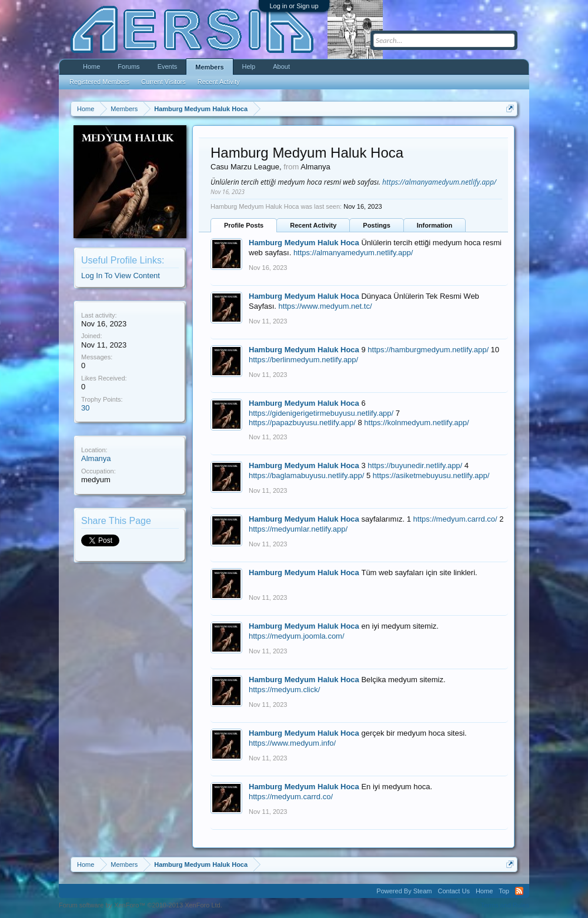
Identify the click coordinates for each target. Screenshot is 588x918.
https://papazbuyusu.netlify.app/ (302, 423)
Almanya (96, 458)
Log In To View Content (121, 276)
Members (209, 67)
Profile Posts (244, 225)
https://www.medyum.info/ (292, 743)
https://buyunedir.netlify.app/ (415, 465)
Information (435, 225)
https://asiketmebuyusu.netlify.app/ (431, 475)
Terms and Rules (505, 905)
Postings (376, 225)
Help (249, 66)
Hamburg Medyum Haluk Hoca (304, 243)
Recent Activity (313, 225)
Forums (128, 66)
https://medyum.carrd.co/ (455, 519)
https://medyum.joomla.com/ (297, 636)
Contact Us (453, 891)
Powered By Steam (404, 891)
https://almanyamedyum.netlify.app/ (439, 182)
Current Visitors (163, 82)
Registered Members (99, 82)
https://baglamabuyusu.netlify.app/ (306, 475)
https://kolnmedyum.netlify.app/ (416, 423)
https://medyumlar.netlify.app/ (298, 529)
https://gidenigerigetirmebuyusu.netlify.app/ (321, 413)
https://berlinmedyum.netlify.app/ (303, 360)
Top (504, 891)
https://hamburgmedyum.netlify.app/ (428, 350)
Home (91, 66)
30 (85, 408)
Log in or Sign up (294, 6)
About (281, 66)
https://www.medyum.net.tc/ (325, 306)
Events (168, 66)
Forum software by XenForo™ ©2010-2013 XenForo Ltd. (141, 905)
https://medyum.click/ (284, 690)
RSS (519, 891)
